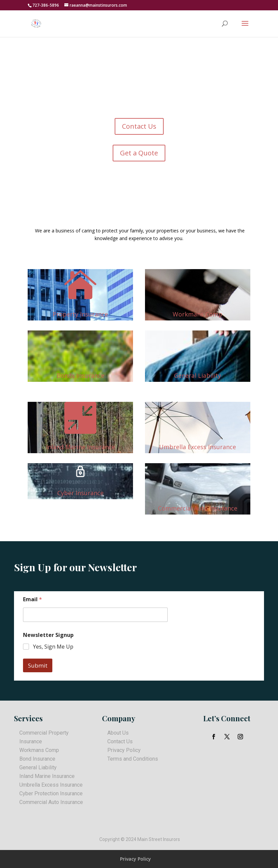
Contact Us (139, 126)
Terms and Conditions (133, 759)
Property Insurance (80, 314)
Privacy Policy (124, 750)
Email (32, 599)
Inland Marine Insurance (80, 447)
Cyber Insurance (80, 493)
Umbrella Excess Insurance (197, 447)
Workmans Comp (197, 314)
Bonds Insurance (80, 375)
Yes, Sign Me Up (53, 647)
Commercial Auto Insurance (198, 508)
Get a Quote (139, 153)
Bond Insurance (37, 759)
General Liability (197, 375)
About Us (118, 733)
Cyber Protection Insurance (51, 793)
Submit (38, 665)
